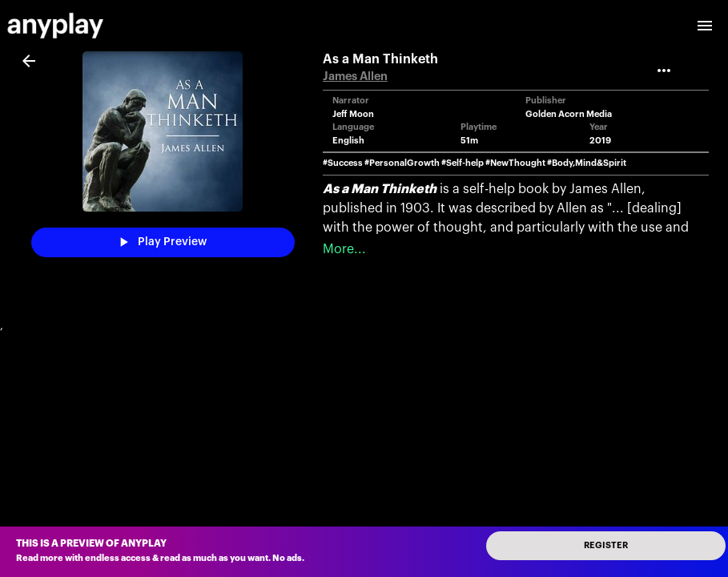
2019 (600, 141)
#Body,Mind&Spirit (587, 163)
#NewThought (515, 163)
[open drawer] (705, 26)
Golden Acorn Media (569, 114)
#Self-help (463, 163)
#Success (343, 163)
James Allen (355, 77)
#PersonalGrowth (402, 163)
